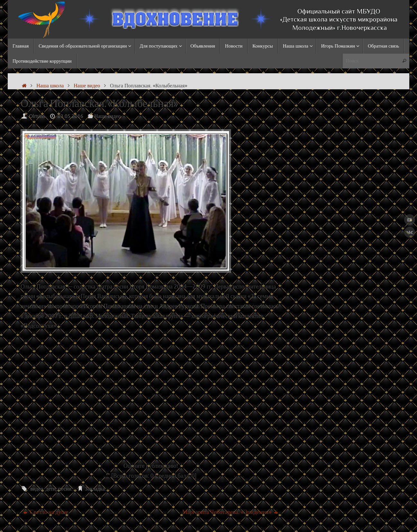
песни (65, 489)
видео (37, 489)
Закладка (95, 489)
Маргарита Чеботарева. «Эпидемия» (230, 512)
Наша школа (50, 86)
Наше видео (87, 86)
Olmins (37, 116)
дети (51, 489)
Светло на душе (46, 512)
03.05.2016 (70, 116)
